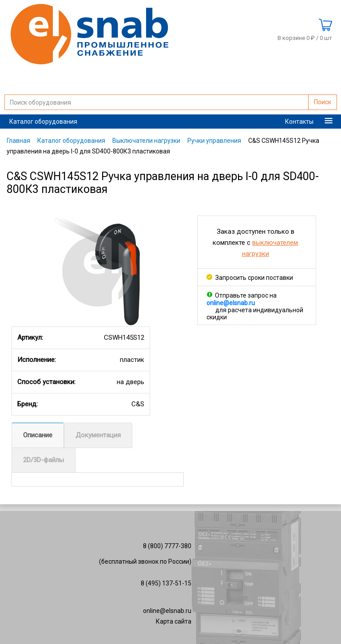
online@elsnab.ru (167, 611)
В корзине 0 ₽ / (305, 38)
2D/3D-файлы (44, 460)
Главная (18, 141)
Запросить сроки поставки (250, 278)
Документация (98, 435)
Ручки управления (214, 141)
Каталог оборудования (43, 122)
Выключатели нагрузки (146, 141)
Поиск (323, 102)
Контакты (299, 122)
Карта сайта (174, 621)
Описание (38, 435)
